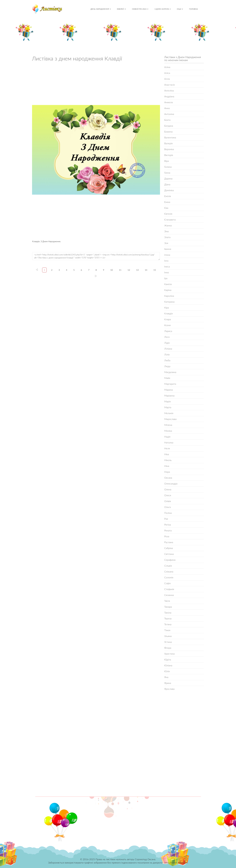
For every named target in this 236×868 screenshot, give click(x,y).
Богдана (169, 126)
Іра (166, 278)
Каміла (168, 284)
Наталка (169, 442)
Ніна (167, 466)
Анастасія (170, 85)
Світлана (169, 554)
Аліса (167, 73)
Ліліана (168, 349)
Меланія (169, 413)
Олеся (168, 495)
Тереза (168, 618)
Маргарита (170, 384)
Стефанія (169, 589)
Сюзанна (169, 595)
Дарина (168, 178)
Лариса (168, 331)
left (37, 270)
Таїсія (167, 601)
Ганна (167, 173)
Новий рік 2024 (140, 9)
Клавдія (169, 313)
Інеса (167, 266)
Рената (168, 530)
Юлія (167, 671)
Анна (167, 108)
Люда (167, 366)
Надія (167, 437)
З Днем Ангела (163, 9)
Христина (170, 654)
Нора (167, 472)
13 (137, 270)
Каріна (168, 290)
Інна (167, 272)
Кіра (167, 308)
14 (146, 270)
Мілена (168, 425)
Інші (180, 9)
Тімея (167, 630)
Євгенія (168, 214)
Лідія (167, 343)
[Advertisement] (96, 84)
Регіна (168, 525)
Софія (168, 583)
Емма (167, 202)
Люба (167, 360)
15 (155, 270)
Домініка (169, 190)
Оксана (168, 478)
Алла (167, 79)
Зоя (166, 243)
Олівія (168, 501)
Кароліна (169, 296)
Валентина (170, 137)
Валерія (168, 143)
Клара (168, 319)
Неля (167, 448)
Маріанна (169, 395)
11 (120, 270)
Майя (167, 378)
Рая (166, 519)
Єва (166, 208)
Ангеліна (169, 90)
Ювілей (121, 9)
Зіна (167, 231)
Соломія (169, 577)
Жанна (168, 225)
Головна (193, 9)
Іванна (168, 249)
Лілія (167, 354)
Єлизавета (170, 220)
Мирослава (170, 419)
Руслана (169, 542)
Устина (168, 642)
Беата (167, 120)
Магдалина (170, 372)
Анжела (169, 102)
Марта (168, 407)
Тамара (168, 607)
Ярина (168, 683)
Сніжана (169, 571)
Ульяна (168, 636)
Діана (167, 184)
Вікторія (169, 155)
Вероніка (169, 149)
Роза (167, 536)
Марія (168, 401)
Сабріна (169, 548)
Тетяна (168, 624)
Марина (169, 390)
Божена (168, 132)
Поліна (168, 513)
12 (129, 270)
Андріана (169, 96)
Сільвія (168, 566)
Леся (167, 337)
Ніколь (168, 460)
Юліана (168, 665)
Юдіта (168, 659)
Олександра (171, 483)
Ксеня (168, 325)
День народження (101, 9)
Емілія (168, 196)
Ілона (167, 255)
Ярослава (169, 689)
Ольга (168, 507)
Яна (166, 677)
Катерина (169, 302)
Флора (168, 648)
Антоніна (169, 114)
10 (112, 270)
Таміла (168, 613)
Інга (166, 261)
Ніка (167, 454)
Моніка (168, 431)
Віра (167, 161)
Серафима (170, 560)
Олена (168, 489)
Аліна (167, 67)
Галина (168, 167)
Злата (167, 237)
